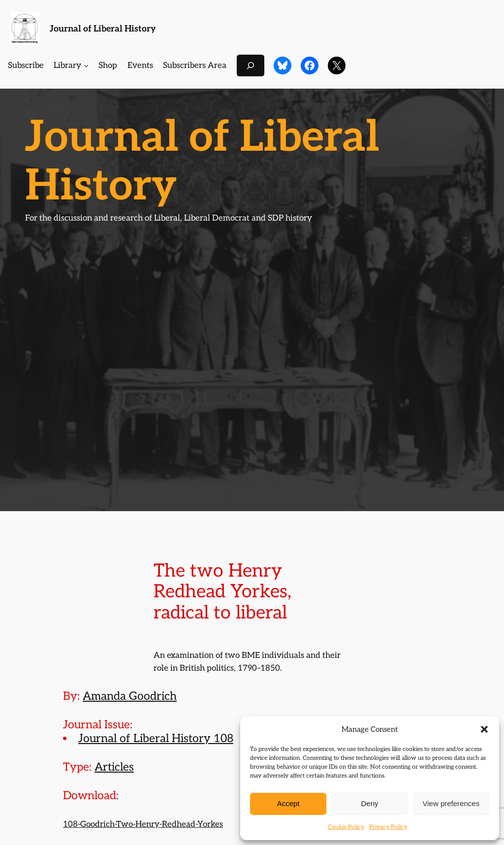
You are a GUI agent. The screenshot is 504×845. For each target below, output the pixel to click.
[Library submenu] (86, 65)
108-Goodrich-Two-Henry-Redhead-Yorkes (143, 824)
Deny (369, 803)
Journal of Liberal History (103, 29)
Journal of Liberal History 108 (156, 739)
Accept (288, 803)
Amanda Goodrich (130, 696)
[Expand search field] (251, 65)
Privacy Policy (388, 827)
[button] (484, 729)
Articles (114, 767)
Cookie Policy (346, 827)
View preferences (451, 803)
